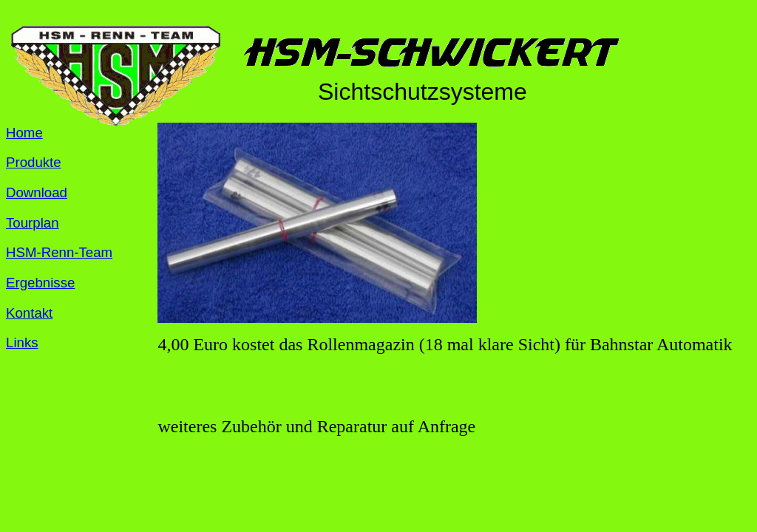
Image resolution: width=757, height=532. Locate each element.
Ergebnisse (40, 283)
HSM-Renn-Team (59, 252)
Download (37, 192)
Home (24, 133)
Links (22, 342)
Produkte (34, 162)
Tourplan (33, 223)
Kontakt (29, 313)
